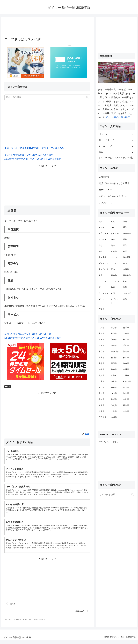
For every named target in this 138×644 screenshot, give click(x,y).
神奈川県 (115, 352)
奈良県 (114, 381)
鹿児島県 (102, 417)
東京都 (102, 352)
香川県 (102, 399)
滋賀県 (102, 375)
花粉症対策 (104, 177)
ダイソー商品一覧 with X (117, 117)
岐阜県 (126, 363)
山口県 (114, 393)
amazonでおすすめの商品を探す (33, 159)
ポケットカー (105, 190)
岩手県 (126, 328)
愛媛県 (114, 399)
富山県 (102, 358)
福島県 (102, 339)
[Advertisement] (47, 28)
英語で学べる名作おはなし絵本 (114, 183)
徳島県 (126, 393)
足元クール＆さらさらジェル (113, 196)
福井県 (126, 358)
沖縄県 (114, 417)
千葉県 (126, 346)
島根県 (114, 387)
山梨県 (102, 363)
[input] (47, 97)
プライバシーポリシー (110, 442)
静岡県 (102, 369)
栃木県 (126, 339)
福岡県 (102, 405)
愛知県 (114, 369)
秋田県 (114, 333)
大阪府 (126, 375)
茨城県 (114, 339)
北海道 (102, 328)
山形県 (126, 333)
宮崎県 (126, 411)
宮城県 (102, 333)
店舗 (8, 387)
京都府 (114, 375)
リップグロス (105, 203)
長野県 (114, 363)
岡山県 (126, 387)
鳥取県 (102, 387)
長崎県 (126, 405)
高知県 (126, 399)
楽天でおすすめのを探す (29, 155)
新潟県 (126, 352)
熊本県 (102, 411)
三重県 (126, 369)
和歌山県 (127, 381)
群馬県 (102, 346)
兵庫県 (102, 381)
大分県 (114, 411)
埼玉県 (114, 346)
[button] (87, 97)
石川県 (114, 358)
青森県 (114, 328)
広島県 (102, 393)
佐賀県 (114, 405)
